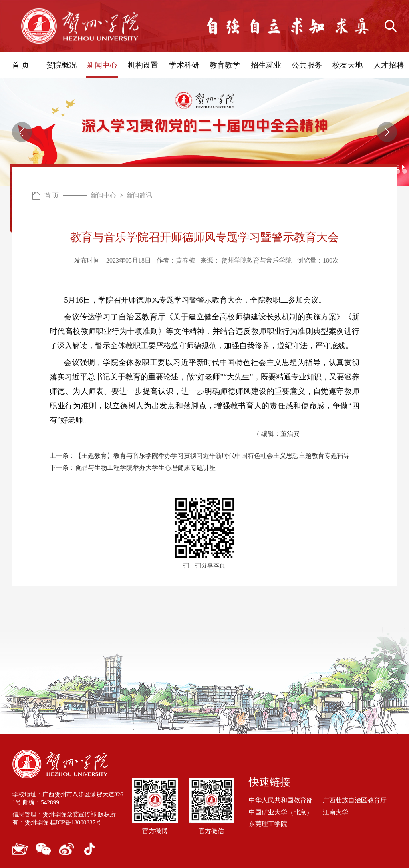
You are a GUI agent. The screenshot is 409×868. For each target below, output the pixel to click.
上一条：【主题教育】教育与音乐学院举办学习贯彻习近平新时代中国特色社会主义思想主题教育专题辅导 (200, 454)
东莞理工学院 (268, 822)
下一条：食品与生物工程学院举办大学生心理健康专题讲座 (133, 466)
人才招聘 (389, 65)
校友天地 (347, 65)
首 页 (21, 65)
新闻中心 (102, 65)
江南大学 (336, 810)
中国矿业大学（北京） (281, 810)
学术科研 (184, 65)
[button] (22, 132)
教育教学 (225, 65)
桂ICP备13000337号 (80, 821)
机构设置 (143, 65)
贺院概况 (62, 65)
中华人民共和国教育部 (281, 799)
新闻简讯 (139, 195)
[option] (204, 132)
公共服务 (307, 65)
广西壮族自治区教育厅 (355, 799)
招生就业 (266, 65)
